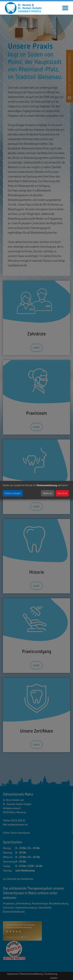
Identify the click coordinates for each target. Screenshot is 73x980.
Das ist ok (62, 493)
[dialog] (36, 490)
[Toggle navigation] (65, 8)
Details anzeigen (13, 493)
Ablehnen (48, 493)
